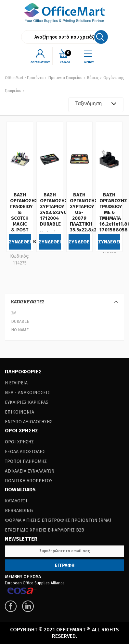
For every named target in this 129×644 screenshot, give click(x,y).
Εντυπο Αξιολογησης (29, 422)
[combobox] (96, 105)
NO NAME (20, 330)
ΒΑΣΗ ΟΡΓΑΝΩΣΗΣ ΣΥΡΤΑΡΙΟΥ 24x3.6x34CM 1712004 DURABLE (55, 209)
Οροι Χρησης (19, 442)
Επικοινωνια (19, 412)
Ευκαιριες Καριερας (27, 402)
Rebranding (19, 511)
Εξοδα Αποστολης (25, 452)
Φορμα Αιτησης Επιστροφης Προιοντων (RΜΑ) (58, 520)
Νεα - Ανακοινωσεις (27, 393)
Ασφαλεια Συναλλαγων (30, 471)
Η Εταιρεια (16, 383)
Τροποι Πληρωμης (26, 461)
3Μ (14, 313)
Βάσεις (92, 78)
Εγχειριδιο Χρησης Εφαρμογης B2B (45, 530)
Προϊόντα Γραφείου (65, 78)
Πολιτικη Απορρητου (29, 481)
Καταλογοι (16, 501)
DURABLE (20, 321)
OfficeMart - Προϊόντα (24, 78)
